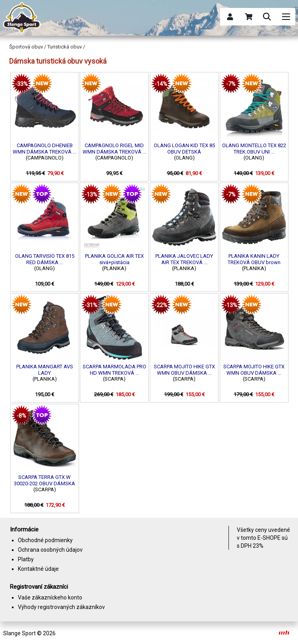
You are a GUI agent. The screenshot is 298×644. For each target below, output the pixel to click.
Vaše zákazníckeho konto (50, 597)
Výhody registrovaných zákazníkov (61, 607)
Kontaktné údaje (38, 569)
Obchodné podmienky (45, 540)
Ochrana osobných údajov (50, 550)
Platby (26, 559)
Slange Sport (19, 633)
